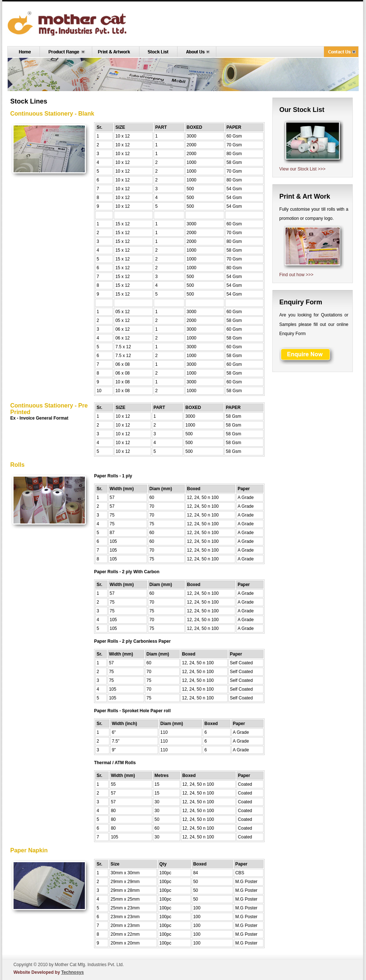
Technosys (72, 972)
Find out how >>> (296, 275)
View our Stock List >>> (302, 169)
